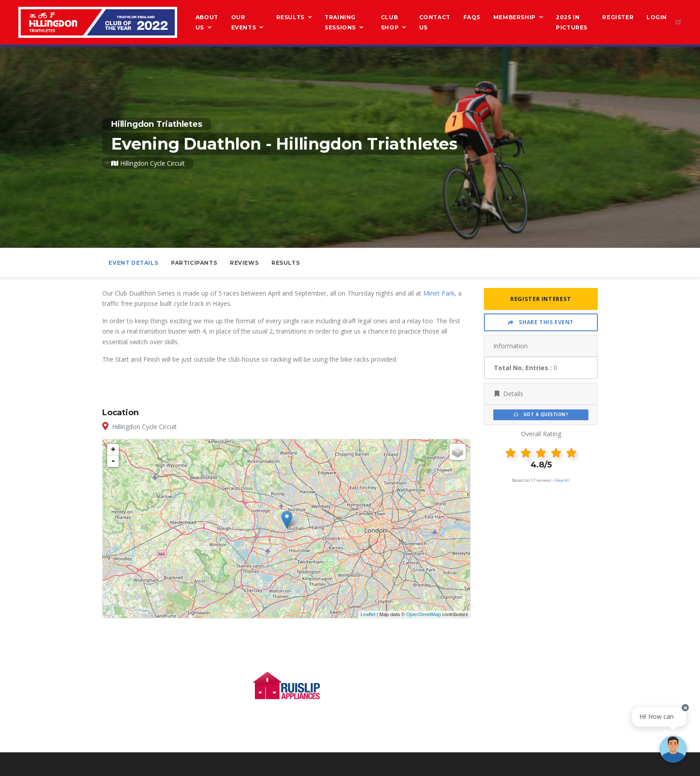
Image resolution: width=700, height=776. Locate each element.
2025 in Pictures (572, 22)
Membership (515, 17)
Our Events (244, 22)
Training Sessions (340, 22)
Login (657, 17)
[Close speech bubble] (685, 708)
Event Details (133, 263)
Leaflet (368, 614)
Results (290, 17)
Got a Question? (541, 415)
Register (618, 17)
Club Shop (390, 22)
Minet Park (439, 293)
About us (207, 22)
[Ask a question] (673, 749)
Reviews (244, 263)
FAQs (472, 17)
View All (562, 480)
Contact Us (435, 22)
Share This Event (541, 322)
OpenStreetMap (424, 614)
